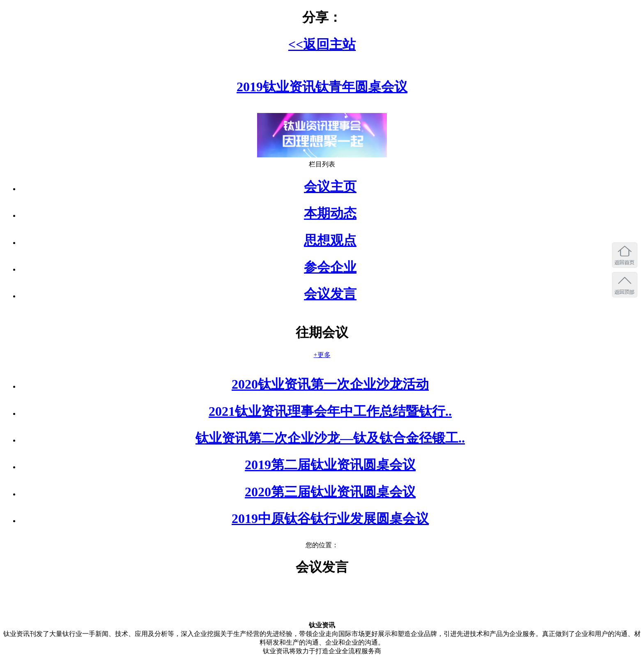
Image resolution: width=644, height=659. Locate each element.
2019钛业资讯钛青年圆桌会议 (322, 87)
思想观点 (330, 240)
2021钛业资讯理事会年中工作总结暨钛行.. (330, 411)
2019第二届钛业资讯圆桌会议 (330, 465)
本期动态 (330, 213)
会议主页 (330, 187)
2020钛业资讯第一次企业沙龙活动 (330, 384)
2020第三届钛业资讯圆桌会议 (330, 492)
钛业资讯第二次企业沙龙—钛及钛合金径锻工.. (330, 438)
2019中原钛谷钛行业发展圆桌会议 (330, 518)
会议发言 (330, 294)
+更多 (322, 355)
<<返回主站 (322, 44)
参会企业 (330, 267)
